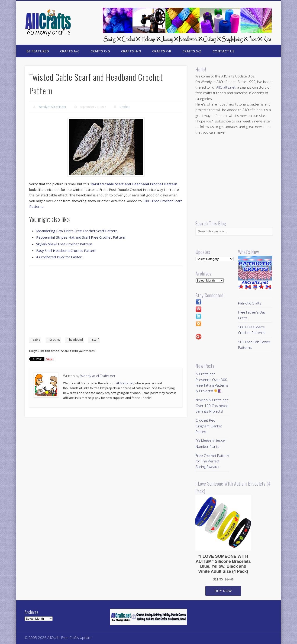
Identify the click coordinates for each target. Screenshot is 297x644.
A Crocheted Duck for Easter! (59, 257)
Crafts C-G (100, 51)
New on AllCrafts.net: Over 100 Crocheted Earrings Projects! (212, 405)
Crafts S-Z (192, 51)
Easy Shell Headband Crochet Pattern (66, 250)
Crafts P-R (162, 51)
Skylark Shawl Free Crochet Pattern (64, 244)
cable (37, 340)
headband (76, 340)
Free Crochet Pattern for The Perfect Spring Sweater (212, 461)
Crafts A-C (70, 51)
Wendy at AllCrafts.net (52, 107)
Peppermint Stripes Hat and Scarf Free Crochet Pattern (81, 237)
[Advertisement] (106, 303)
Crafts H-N (131, 51)
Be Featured (38, 51)
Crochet (125, 107)
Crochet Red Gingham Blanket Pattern (209, 426)
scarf (95, 340)
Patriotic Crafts (250, 303)
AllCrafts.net (125, 383)
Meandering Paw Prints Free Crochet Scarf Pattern (77, 231)
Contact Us (223, 51)
